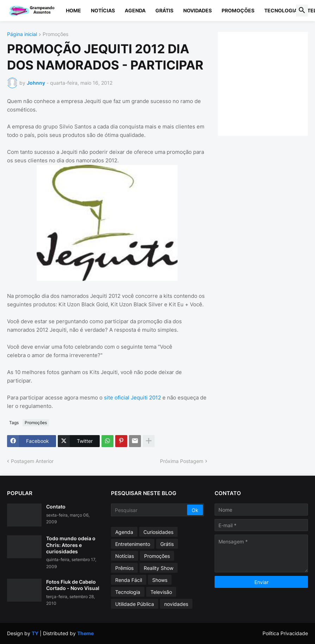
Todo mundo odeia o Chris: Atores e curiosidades (71, 545)
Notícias (103, 10)
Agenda (135, 10)
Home (73, 10)
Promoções (238, 10)
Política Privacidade (285, 633)
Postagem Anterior (32, 461)
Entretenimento (133, 544)
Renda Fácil (129, 580)
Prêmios (124, 568)
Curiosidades (158, 532)
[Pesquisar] (150, 510)
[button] (302, 11)
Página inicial (22, 34)
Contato (56, 507)
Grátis (164, 10)
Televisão (161, 592)
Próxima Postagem (182, 461)
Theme (85, 633)
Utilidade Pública (135, 604)
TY (35, 633)
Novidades (197, 10)
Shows (160, 580)
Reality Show (159, 568)
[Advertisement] (270, 83)
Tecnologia (281, 10)
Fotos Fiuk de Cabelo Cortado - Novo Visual (73, 585)
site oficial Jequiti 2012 (133, 398)
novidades (176, 604)
